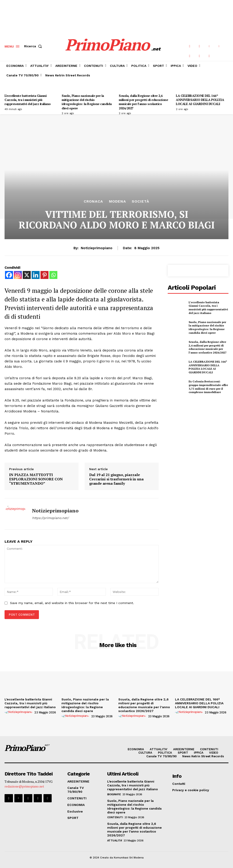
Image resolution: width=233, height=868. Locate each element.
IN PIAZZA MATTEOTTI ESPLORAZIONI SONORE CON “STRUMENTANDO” (36, 479)
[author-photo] (19, 712)
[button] (34, 46)
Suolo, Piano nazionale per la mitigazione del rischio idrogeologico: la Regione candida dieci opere (87, 102)
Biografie (114, 794)
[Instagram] (18, 275)
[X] (27, 275)
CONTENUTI (115, 817)
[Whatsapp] (53, 275)
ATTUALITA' (115, 840)
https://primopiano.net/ (50, 518)
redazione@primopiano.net (24, 786)
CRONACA (93, 201)
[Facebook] (9, 275)
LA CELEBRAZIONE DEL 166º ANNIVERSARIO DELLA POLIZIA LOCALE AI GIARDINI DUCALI (200, 100)
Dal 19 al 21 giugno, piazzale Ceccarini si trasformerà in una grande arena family (116, 479)
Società (141, 201)
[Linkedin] (36, 275)
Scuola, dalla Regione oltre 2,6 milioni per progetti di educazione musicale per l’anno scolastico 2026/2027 (143, 102)
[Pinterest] (44, 275)
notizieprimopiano (97, 248)
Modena (118, 201)
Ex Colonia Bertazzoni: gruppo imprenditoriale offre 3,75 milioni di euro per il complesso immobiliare (208, 387)
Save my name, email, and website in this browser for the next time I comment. (72, 603)
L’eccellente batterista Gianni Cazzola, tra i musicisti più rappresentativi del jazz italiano (28, 100)
